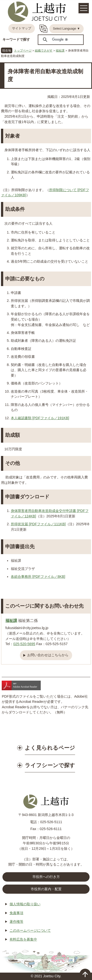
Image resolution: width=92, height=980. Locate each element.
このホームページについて (30, 930)
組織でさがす (44, 50)
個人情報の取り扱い (25, 904)
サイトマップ (22, 28)
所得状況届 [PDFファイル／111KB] (38, 524)
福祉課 (60, 50)
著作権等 (16, 922)
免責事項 (16, 913)
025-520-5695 (24, 644)
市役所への (46, 877)
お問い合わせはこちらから (48, 655)
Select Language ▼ (67, 29)
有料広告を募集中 (23, 939)
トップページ (23, 50)
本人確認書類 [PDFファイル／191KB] (40, 418)
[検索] (60, 40)
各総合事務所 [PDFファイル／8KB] (38, 577)
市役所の (46, 889)
